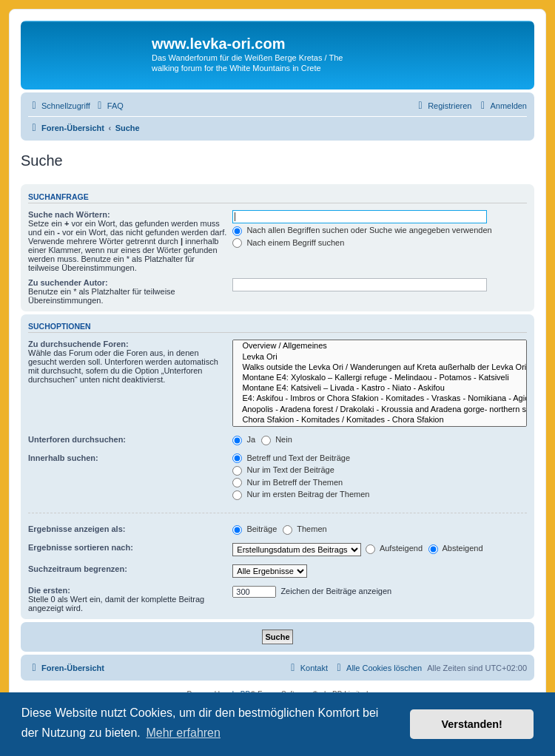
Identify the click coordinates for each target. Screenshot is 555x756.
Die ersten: (49, 590)
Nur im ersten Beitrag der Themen (301, 494)
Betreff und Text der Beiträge (291, 458)
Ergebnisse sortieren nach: (81, 547)
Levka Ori (380, 357)
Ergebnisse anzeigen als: (77, 529)
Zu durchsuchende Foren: (78, 344)
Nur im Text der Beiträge (283, 470)
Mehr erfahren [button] (183, 733)
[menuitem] (109, 106)
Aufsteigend (394, 548)
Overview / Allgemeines (380, 346)
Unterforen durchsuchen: (77, 439)
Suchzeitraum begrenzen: (78, 569)
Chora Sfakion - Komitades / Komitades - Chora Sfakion (380, 420)
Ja (244, 439)
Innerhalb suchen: (63, 458)
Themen (305, 529)
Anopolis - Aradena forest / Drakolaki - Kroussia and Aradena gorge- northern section (380, 410)
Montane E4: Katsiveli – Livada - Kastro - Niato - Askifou (380, 388)
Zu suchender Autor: (68, 283)
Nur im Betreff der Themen (287, 482)
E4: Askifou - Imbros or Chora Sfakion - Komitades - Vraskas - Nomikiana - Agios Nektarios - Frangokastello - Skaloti (380, 399)
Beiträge (255, 529)
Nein (277, 439)
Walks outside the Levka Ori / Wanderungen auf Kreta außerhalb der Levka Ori (380, 368)
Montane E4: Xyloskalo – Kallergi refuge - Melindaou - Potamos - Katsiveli (380, 378)
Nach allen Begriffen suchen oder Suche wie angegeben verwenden (362, 230)
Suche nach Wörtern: (69, 215)
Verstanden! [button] (472, 724)
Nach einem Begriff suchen (288, 243)
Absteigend (456, 548)
